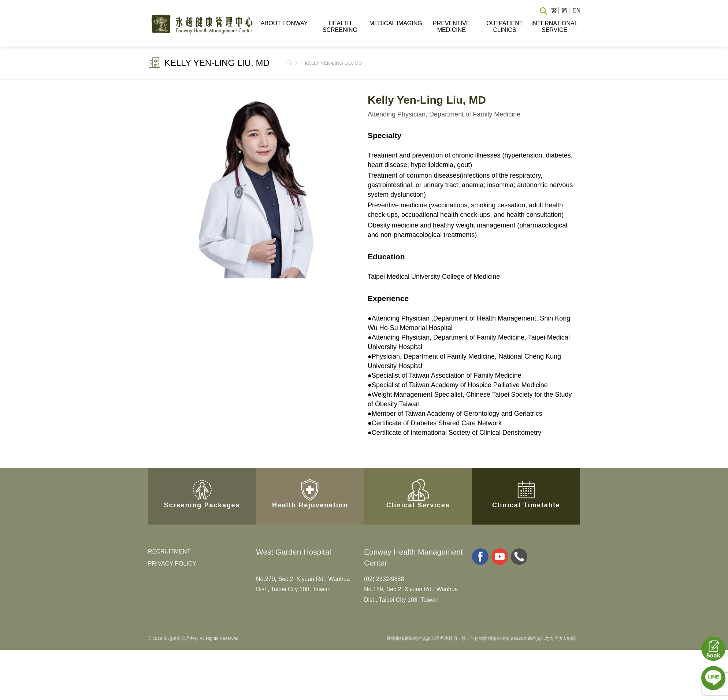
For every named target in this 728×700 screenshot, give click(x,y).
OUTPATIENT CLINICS (505, 27)
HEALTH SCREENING (340, 27)
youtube (500, 557)
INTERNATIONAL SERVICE (555, 27)
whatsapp (519, 557)
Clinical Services (418, 482)
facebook (480, 557)
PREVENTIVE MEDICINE (451, 27)
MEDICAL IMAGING (395, 23)
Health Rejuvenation (310, 482)
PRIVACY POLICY (172, 564)
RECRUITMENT (169, 551)
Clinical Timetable (526, 482)
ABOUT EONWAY (284, 23)
